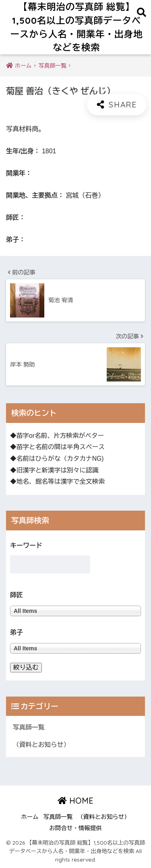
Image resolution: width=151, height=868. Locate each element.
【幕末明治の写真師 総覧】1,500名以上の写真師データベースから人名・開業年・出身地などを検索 (77, 27)
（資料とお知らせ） (41, 745)
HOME (75, 801)
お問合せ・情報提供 (75, 828)
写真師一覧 (29, 727)
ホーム (30, 817)
